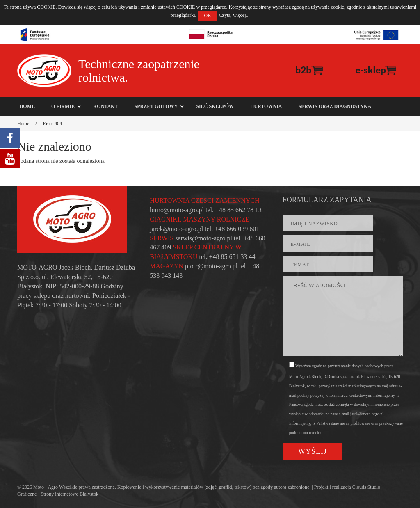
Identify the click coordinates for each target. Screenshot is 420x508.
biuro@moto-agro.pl (177, 210)
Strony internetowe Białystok (70, 494)
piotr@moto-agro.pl (211, 266)
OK (207, 16)
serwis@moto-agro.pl (204, 238)
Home (23, 124)
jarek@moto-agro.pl (176, 229)
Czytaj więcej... (234, 15)
